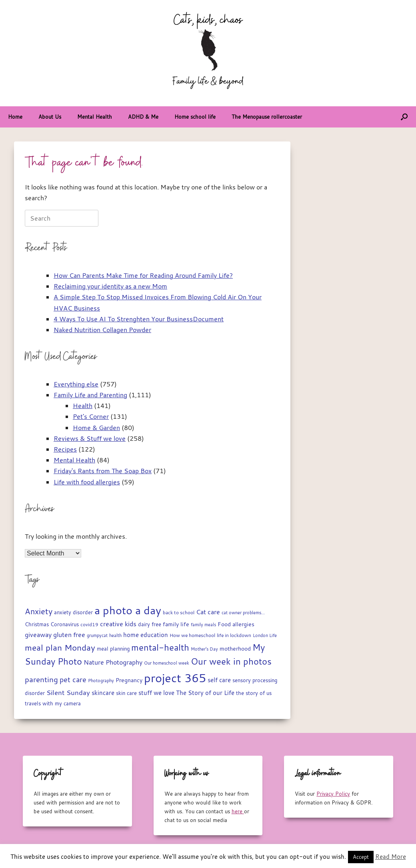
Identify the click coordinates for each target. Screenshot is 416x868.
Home (15, 117)
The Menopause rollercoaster (267, 117)
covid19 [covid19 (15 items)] (89, 624)
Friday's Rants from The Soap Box (103, 471)
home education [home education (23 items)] (146, 635)
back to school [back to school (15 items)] (179, 612)
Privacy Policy (333, 794)
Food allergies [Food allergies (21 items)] (236, 624)
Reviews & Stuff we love (90, 438)
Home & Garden (96, 428)
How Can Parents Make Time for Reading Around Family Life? (143, 275)
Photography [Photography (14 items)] (101, 680)
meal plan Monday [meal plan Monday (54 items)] (60, 648)
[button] (404, 117)
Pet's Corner (91, 416)
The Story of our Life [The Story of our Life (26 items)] (205, 693)
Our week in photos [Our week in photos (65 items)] (231, 661)
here (238, 811)
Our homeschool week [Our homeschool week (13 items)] (167, 663)
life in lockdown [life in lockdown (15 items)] (234, 635)
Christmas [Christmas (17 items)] (37, 624)
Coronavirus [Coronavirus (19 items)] (65, 624)
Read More (391, 856)
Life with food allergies (87, 482)
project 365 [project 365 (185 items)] (175, 678)
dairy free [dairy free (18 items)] (150, 624)
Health (83, 406)
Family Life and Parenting (90, 395)
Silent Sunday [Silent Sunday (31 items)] (68, 693)
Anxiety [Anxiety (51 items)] (39, 611)
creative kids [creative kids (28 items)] (118, 624)
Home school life (195, 117)
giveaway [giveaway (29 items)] (38, 635)
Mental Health (95, 117)
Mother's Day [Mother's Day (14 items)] (204, 649)
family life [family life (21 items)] (176, 624)
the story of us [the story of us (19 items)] (254, 693)
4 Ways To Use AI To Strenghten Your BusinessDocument (139, 319)
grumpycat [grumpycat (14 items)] (97, 635)
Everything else (76, 384)
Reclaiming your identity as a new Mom (110, 286)
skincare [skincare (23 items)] (103, 693)
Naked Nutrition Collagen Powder (102, 330)
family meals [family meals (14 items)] (203, 624)
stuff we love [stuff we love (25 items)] (156, 693)
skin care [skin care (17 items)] (126, 693)
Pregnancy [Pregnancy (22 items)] (129, 680)
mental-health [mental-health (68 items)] (160, 647)
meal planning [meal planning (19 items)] (113, 649)
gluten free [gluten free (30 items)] (69, 635)
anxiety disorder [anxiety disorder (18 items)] (73, 612)
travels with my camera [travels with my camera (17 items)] (53, 704)
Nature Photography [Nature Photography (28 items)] (113, 662)
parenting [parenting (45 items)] (41, 679)
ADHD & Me (143, 117)
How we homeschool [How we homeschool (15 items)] (192, 635)
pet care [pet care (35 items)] (73, 680)
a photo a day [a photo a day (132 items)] (128, 610)
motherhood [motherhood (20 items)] (235, 649)
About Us (50, 117)
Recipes (65, 449)
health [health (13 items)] (115, 635)
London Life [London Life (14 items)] (265, 635)
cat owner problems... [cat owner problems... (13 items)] (243, 613)
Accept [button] (361, 857)
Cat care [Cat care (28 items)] (208, 612)
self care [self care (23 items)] (219, 680)
